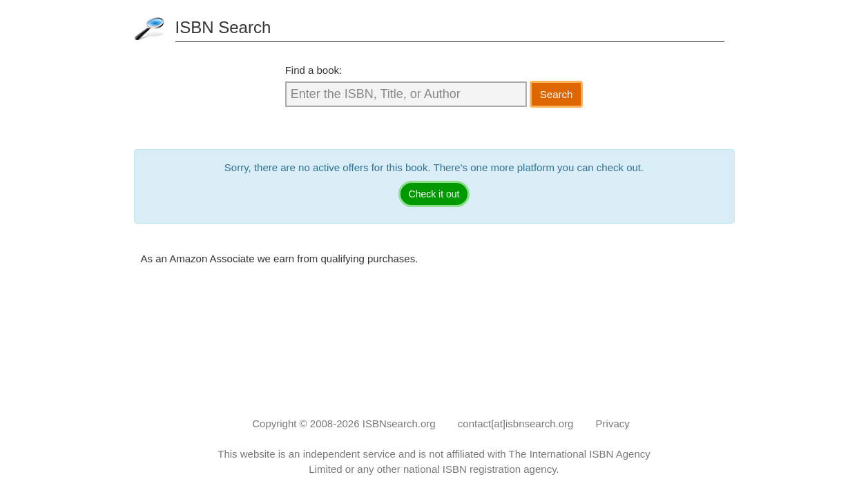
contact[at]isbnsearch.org (516, 423)
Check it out (434, 194)
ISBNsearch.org (399, 423)
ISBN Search (223, 27)
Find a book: (314, 70)
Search (557, 94)
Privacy (613, 423)
